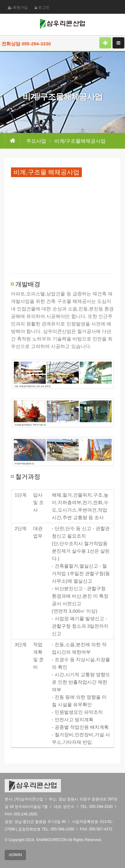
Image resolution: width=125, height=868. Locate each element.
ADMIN (15, 855)
